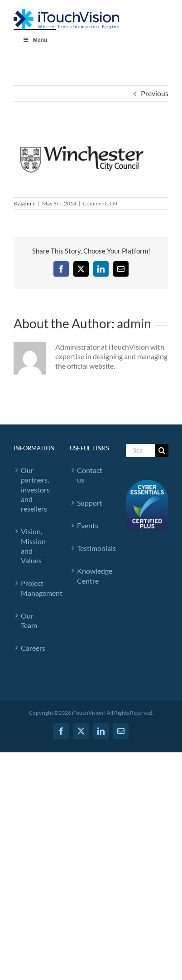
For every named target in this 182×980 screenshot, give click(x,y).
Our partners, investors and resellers (35, 489)
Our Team (29, 620)
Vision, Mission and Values (33, 546)
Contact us (90, 475)
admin (28, 203)
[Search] (162, 451)
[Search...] (141, 451)
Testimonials (92, 548)
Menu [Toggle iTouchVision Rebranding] (35, 40)
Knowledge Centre (92, 575)
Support (90, 503)
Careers (33, 648)
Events (88, 525)
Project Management (36, 588)
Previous (155, 93)
